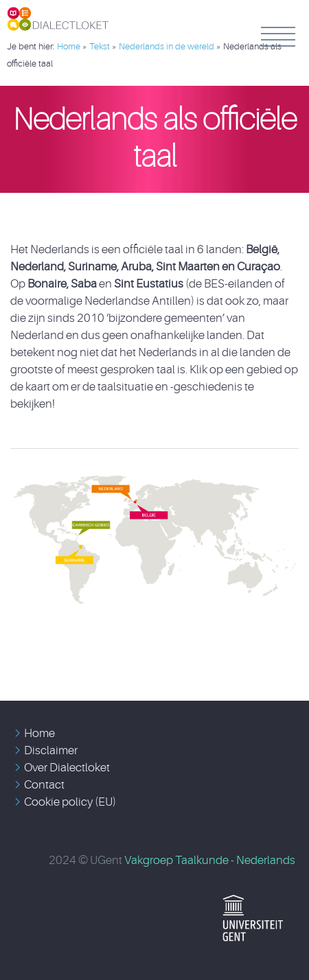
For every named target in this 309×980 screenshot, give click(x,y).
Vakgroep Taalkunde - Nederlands (210, 860)
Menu (278, 36)
